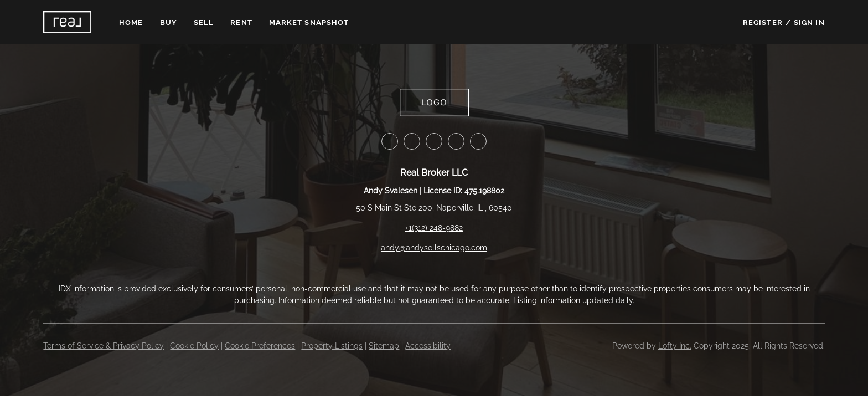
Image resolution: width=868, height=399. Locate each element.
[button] (67, 22)
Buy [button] (169, 22)
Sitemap (384, 346)
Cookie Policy (194, 346)
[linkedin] (412, 141)
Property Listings (332, 346)
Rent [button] (241, 22)
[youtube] (478, 141)
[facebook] (390, 141)
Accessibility (428, 346)
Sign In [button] (809, 22)
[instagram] (456, 141)
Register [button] (763, 22)
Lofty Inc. (675, 346)
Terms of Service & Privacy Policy (104, 346)
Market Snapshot (309, 22)
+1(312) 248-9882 (434, 228)
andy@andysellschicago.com (434, 248)
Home (131, 22)
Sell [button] (204, 22)
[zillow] (434, 141)
